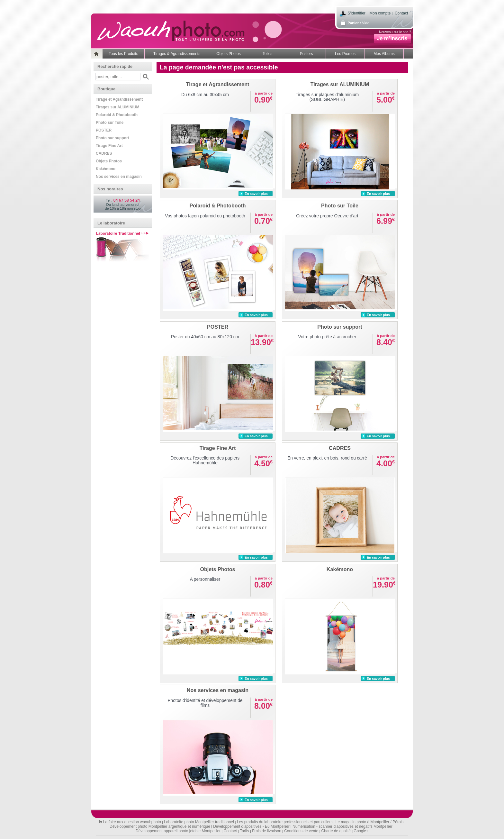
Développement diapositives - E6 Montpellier (251, 826)
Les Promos (345, 54)
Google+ (361, 831)
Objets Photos (228, 54)
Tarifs (244, 831)
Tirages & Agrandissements (177, 54)
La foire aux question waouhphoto (132, 822)
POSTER (104, 130)
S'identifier (356, 13)
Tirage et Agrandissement (119, 99)
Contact (401, 13)
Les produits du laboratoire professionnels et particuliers (285, 822)
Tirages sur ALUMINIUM (118, 107)
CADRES (104, 153)
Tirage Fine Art (109, 146)
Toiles (268, 54)
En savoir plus (256, 194)
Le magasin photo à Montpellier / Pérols (369, 822)
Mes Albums (384, 54)
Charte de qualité (336, 831)
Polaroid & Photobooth (117, 115)
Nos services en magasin (119, 177)
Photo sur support (113, 138)
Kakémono (106, 169)
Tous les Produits (123, 54)
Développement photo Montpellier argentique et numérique (160, 826)
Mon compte (380, 13)
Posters (306, 54)
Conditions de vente (301, 831)
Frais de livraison (267, 831)
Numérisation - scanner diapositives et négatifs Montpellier (342, 826)
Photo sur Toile (110, 123)
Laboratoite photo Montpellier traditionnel (199, 822)
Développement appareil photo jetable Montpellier (178, 831)
